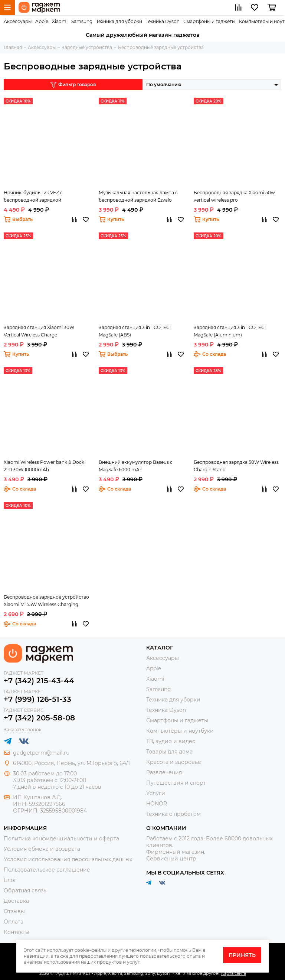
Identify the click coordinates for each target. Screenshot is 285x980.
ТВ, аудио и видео (171, 741)
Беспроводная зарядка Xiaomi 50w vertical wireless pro (234, 196)
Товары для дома (169, 752)
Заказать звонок (23, 730)
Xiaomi (60, 21)
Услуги (156, 793)
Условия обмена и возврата (42, 849)
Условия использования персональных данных (68, 859)
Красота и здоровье (174, 762)
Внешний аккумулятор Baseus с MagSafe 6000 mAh (136, 466)
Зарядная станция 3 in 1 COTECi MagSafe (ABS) (135, 331)
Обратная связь (25, 891)
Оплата (14, 922)
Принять (242, 955)
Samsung (82, 21)
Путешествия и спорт (176, 783)
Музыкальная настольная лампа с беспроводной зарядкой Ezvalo (138, 196)
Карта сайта (234, 973)
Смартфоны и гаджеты (209, 21)
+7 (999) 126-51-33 (37, 699)
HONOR (157, 804)
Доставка (16, 901)
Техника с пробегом (173, 814)
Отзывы (14, 911)
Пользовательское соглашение (47, 870)
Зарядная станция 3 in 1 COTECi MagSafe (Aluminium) (230, 331)
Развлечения (164, 772)
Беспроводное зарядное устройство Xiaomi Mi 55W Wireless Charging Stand (46, 601)
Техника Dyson (163, 21)
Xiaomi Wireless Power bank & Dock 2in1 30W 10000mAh (44, 466)
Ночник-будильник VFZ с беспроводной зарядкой (33, 196)
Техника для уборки (119, 21)
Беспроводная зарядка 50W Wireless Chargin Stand (236, 466)
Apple (42, 21)
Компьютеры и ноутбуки (180, 731)
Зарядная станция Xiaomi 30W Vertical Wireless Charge (39, 331)
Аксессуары (18, 21)
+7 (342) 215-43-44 (39, 681)
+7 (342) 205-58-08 (39, 718)
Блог (10, 880)
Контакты (17, 932)
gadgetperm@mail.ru (41, 753)
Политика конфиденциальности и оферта (61, 839)
